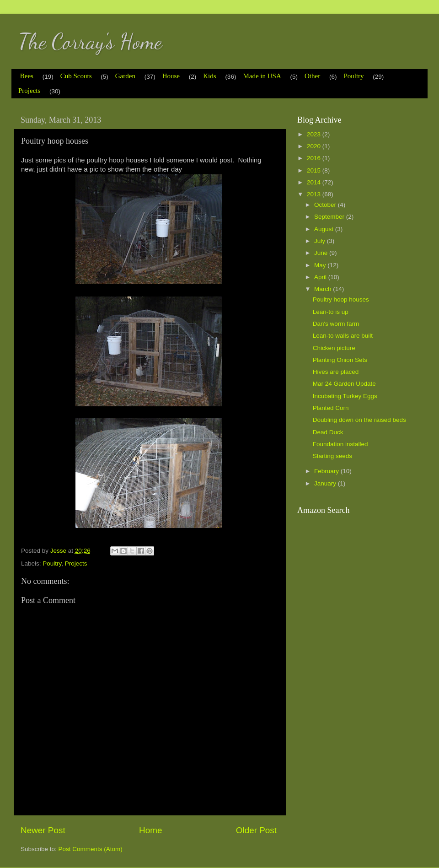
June (322, 253)
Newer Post (43, 830)
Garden (125, 76)
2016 (315, 158)
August (325, 229)
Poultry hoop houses (341, 299)
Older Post (256, 830)
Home (150, 830)
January (326, 483)
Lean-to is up (331, 312)
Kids (209, 76)
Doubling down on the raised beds (359, 420)
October (326, 205)
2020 (315, 146)
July (321, 241)
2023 (315, 134)
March (324, 289)
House (171, 76)
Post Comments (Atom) (91, 849)
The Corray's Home (90, 41)
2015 (315, 170)
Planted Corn (331, 408)
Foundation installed (340, 444)
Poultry (353, 76)
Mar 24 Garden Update (344, 384)
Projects (29, 91)
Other (312, 76)
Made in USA (262, 76)
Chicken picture (334, 348)
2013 (315, 194)
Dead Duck (328, 432)
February (327, 471)
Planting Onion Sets (340, 360)
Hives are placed (336, 372)
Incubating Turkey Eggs (345, 396)
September (330, 217)
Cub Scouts (76, 76)
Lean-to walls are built (343, 336)
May (321, 265)
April (321, 277)
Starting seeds (332, 456)
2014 (315, 182)
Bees (27, 76)
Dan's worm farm (336, 324)
